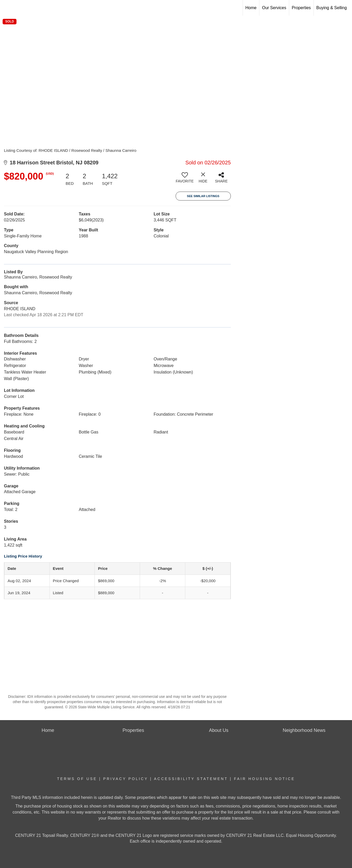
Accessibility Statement (191, 779)
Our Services (274, 8)
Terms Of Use (77, 779)
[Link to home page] (7, 8)
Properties (301, 8)
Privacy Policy (125, 779)
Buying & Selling (332, 8)
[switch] (185, 180)
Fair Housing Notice (264, 779)
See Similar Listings (203, 196)
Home (251, 8)
